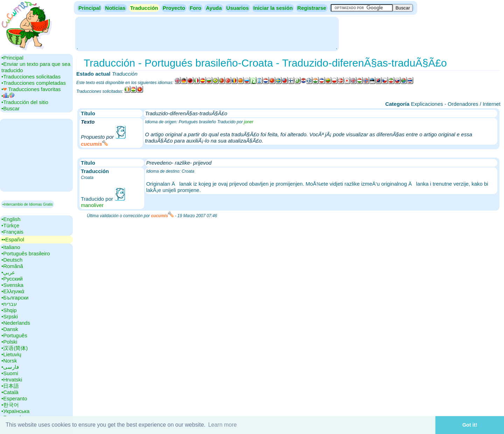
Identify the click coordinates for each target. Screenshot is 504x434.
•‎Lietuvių (11, 354)
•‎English (11, 219)
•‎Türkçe (10, 225)
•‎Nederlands (16, 323)
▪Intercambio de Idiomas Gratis (28, 204)
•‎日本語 (10, 386)
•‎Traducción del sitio (25, 102)
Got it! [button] (470, 425)
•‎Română (12, 266)
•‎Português (14, 335)
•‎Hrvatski (12, 380)
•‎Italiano (11, 247)
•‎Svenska (12, 285)
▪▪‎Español (13, 239)
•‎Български (15, 298)
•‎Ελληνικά (13, 291)
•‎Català (10, 392)
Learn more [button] (223, 425)
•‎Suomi (10, 373)
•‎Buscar (10, 108)
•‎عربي (8, 272)
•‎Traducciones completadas (34, 83)
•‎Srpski (10, 316)
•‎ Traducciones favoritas (31, 89)
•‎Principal (12, 58)
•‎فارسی (10, 367)
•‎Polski (9, 342)
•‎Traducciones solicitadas (31, 77)
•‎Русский (12, 279)
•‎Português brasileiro (26, 253)
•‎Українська (15, 411)
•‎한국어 (10, 405)
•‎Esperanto (14, 398)
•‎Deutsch (12, 260)
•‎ (8, 96)
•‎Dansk (10, 329)
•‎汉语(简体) (15, 348)
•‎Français (12, 232)
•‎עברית (9, 304)
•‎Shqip (9, 310)
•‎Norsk (9, 361)
